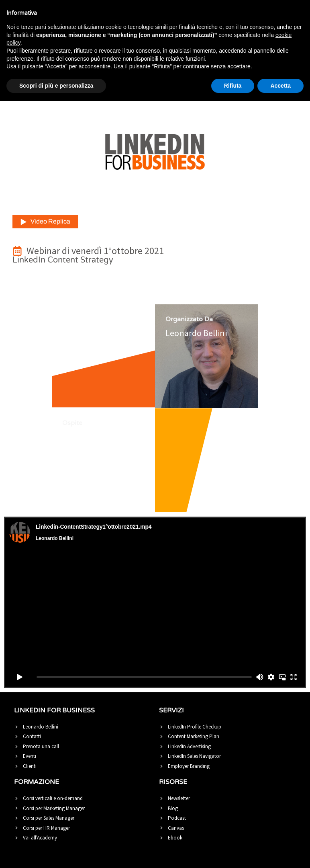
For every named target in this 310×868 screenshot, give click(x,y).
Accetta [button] (280, 86)
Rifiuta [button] (233, 86)
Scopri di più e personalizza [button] (56, 86)
